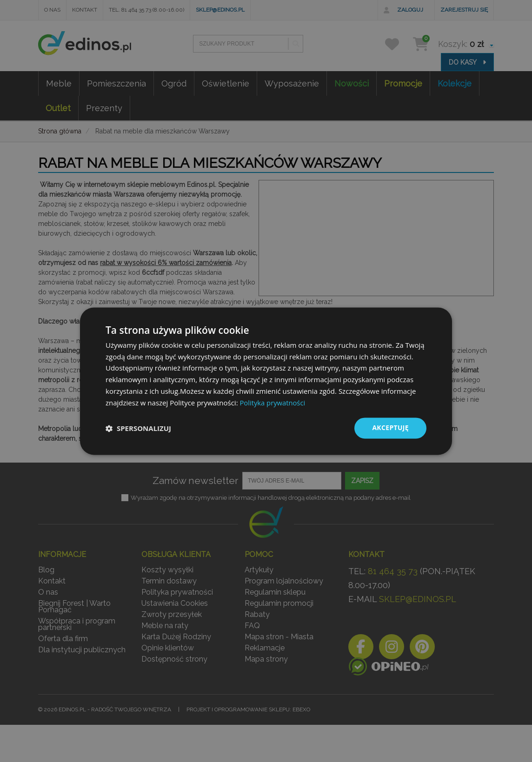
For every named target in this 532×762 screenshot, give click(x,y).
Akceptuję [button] (390, 428)
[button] (138, 428)
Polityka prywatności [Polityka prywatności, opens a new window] (273, 403)
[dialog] (266, 381)
